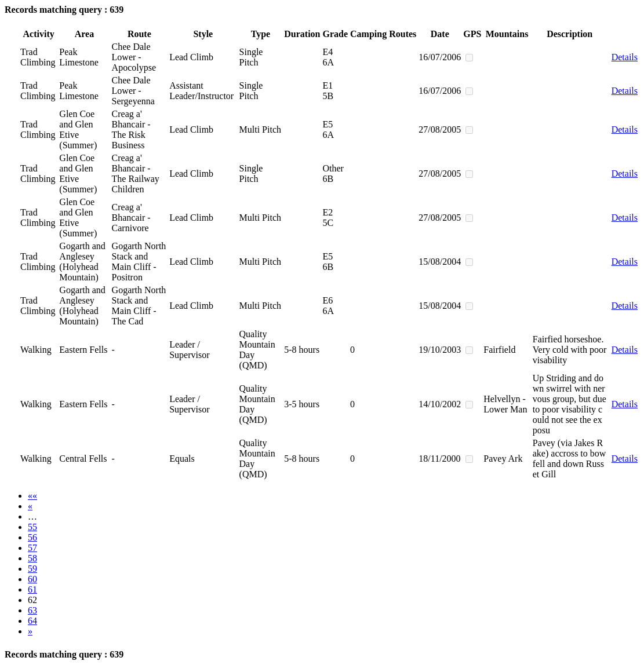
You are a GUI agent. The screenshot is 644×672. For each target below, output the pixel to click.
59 (32, 569)
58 (32, 558)
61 (32, 589)
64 (32, 621)
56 (32, 537)
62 (32, 600)
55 (32, 527)
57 (32, 548)
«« (32, 496)
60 (32, 579)
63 (32, 610)
